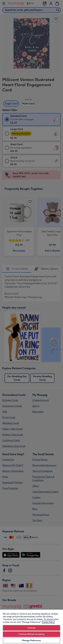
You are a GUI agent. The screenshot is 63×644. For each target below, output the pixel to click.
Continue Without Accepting (31, 634)
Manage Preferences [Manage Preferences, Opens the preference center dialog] (31, 640)
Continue (31, 628)
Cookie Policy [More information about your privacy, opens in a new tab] (48, 622)
